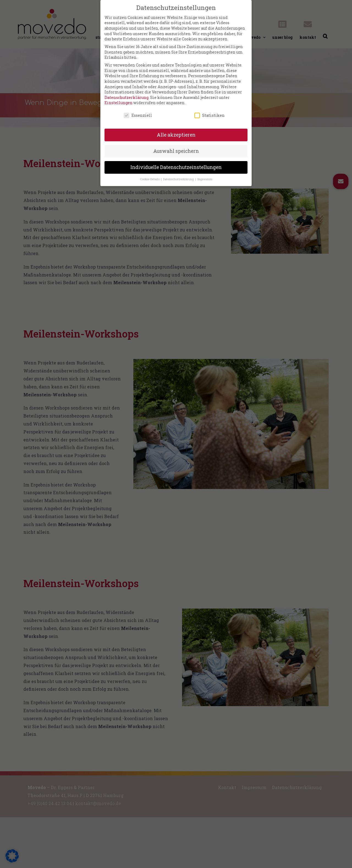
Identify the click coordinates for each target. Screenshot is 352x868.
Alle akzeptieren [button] (176, 131)
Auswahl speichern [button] (176, 147)
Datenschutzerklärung (127, 94)
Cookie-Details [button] (150, 175)
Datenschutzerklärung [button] (179, 175)
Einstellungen (119, 99)
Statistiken (210, 112)
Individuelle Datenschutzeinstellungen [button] (176, 163)
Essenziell (138, 112)
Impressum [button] (205, 175)
